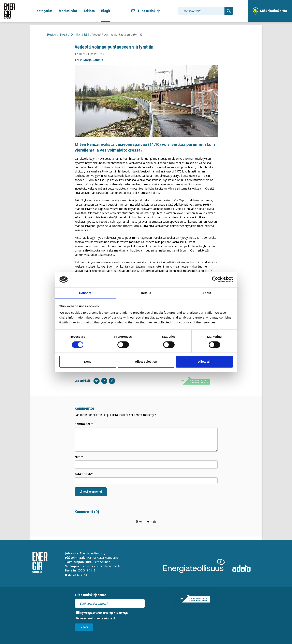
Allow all (204, 362)
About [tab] (207, 293)
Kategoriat (44, 11)
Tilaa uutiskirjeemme (91, 595)
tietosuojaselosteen (89, 618)
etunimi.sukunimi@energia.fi (101, 566)
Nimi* (79, 457)
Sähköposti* (84, 474)
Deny (88, 362)
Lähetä (84, 627)
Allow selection (146, 362)
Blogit (106, 11)
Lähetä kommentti (91, 492)
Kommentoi (84, 408)
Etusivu (51, 34)
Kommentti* (84, 424)
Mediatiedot (68, 11)
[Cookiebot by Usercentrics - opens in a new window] (215, 280)
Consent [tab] (85, 293)
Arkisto (89, 11)
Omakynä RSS (80, 34)
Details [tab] (146, 293)
